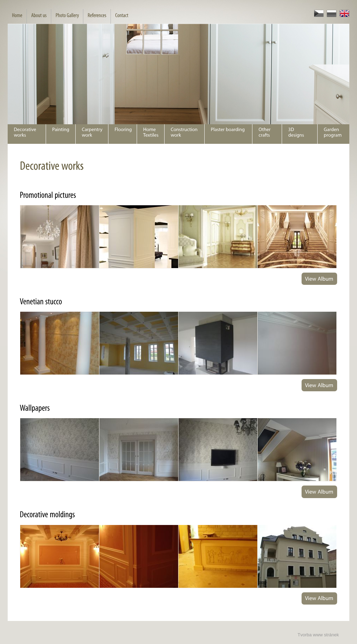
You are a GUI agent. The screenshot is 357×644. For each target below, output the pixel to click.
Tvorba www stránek (318, 635)
